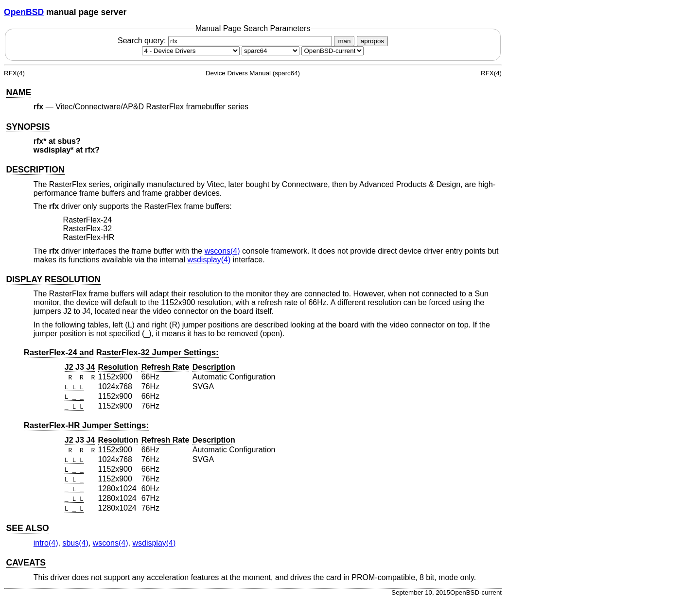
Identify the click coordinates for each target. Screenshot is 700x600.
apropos (372, 41)
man (344, 41)
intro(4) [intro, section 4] (46, 543)
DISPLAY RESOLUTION (53, 279)
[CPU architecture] (271, 51)
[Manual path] (332, 51)
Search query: (226, 41)
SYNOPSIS (28, 127)
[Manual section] (191, 51)
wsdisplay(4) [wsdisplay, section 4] (209, 260)
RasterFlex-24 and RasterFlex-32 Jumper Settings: (121, 352)
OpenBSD (24, 12)
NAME (18, 92)
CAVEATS (26, 563)
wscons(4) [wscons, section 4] (222, 251)
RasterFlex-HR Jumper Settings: (86, 425)
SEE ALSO (27, 528)
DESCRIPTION (35, 170)
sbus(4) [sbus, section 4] (75, 543)
